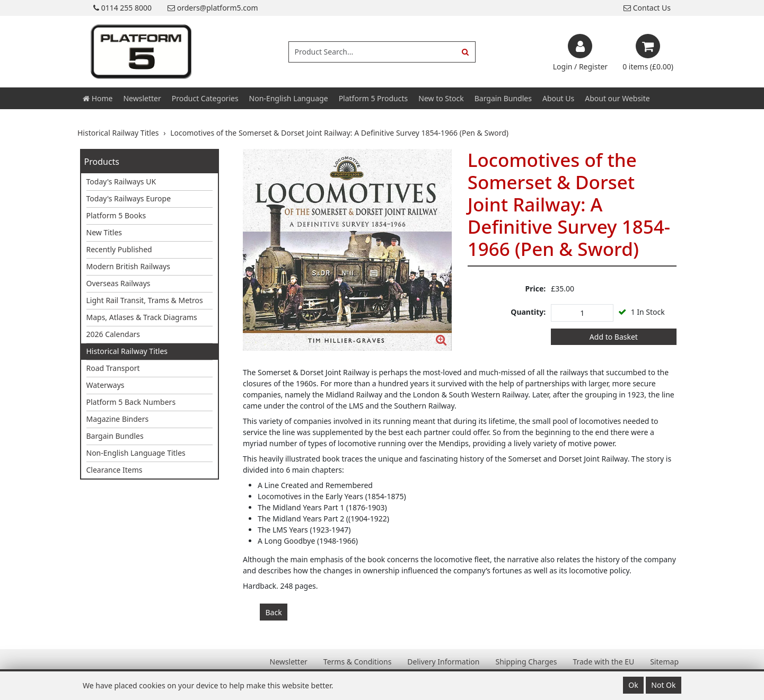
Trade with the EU (603, 662)
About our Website (617, 98)
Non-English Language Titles (136, 453)
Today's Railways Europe (129, 198)
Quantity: (528, 312)
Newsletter (142, 98)
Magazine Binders (118, 419)
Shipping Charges (526, 662)
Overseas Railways (118, 283)
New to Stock (441, 98)
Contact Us (647, 8)
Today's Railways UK (121, 181)
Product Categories (205, 98)
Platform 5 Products (374, 98)
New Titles (104, 232)
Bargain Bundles (503, 98)
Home (98, 98)
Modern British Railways (128, 266)
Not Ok (663, 685)
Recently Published (119, 249)
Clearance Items (115, 470)
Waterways (106, 385)
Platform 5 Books (116, 215)
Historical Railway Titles (127, 351)
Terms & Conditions (358, 662)
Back (274, 612)
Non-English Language (289, 98)
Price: (536, 289)
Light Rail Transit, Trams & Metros (145, 300)
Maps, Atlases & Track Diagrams (142, 317)
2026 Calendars (113, 334)
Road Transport (113, 368)
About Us (558, 98)
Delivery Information (443, 662)
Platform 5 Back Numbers (131, 402)
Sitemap (664, 662)
